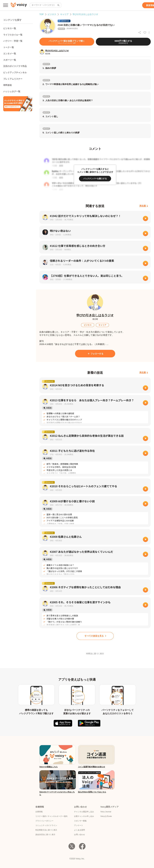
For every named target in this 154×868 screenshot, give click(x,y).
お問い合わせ (79, 835)
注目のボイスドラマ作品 (15, 66)
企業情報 (39, 812)
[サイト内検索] (58, 5)
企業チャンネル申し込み (84, 816)
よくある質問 (79, 830)
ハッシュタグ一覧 (12, 91)
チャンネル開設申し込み (84, 812)
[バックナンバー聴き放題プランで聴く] (67, 42)
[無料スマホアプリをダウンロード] (18, 104)
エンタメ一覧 (10, 54)
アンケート (79, 825)
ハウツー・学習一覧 (13, 41)
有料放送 (8, 85)
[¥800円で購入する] (123, 42)
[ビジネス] (88, 325)
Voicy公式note (106, 816)
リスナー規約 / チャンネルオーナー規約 (51, 816)
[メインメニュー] (6, 5)
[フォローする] (95, 354)
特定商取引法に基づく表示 (46, 830)
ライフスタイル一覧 (13, 35)
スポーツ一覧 (10, 60)
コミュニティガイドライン (46, 825)
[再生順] (144, 206)
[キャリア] (102, 325)
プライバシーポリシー (44, 821)
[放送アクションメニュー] (149, 33)
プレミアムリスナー (13, 79)
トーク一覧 (9, 47)
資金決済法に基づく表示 (45, 835)
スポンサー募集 (80, 821)
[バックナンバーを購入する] (95, 179)
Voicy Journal (106, 812)
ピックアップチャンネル (15, 72)
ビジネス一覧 (10, 28)
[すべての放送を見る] (95, 636)
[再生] (145, 218)
